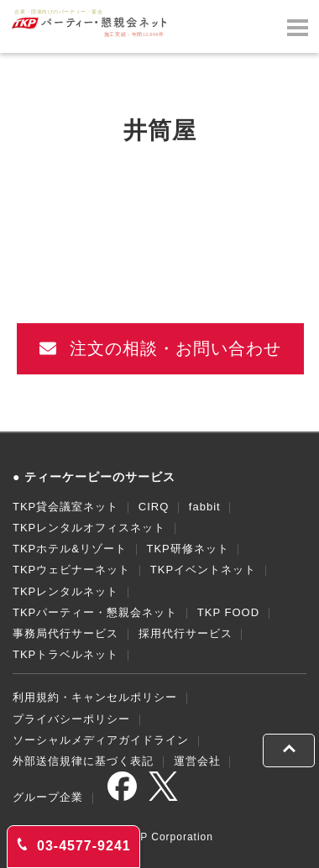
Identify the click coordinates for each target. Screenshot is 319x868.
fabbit (205, 507)
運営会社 (197, 761)
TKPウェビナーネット (71, 570)
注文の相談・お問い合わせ (161, 348)
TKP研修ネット (187, 549)
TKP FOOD (228, 612)
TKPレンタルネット (65, 591)
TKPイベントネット (203, 570)
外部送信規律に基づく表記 (83, 761)
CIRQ (154, 507)
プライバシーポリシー (71, 719)
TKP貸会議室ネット (65, 507)
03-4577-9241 (73, 845)
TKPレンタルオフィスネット (89, 528)
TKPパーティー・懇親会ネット (95, 612)
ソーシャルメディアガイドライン (101, 740)
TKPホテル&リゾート (70, 549)
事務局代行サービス (65, 633)
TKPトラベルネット (65, 654)
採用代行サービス (186, 633)
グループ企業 (48, 797)
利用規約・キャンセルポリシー (95, 697)
